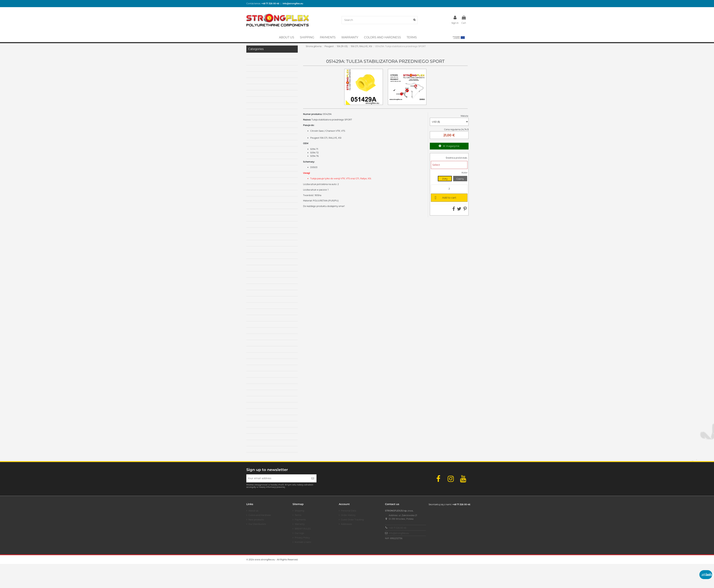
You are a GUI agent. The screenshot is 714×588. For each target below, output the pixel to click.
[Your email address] (278, 478)
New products (256, 520)
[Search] (414, 20)
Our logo (299, 533)
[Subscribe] (313, 478)
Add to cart (445, 197)
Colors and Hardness (260, 515)
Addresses (346, 524)
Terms (298, 515)
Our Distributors (257, 524)
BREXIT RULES (303, 529)
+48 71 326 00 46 (398, 528)
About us (253, 511)
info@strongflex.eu (399, 533)
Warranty (300, 524)
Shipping (299, 511)
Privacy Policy (302, 538)
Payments (300, 520)
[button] (458, 37)
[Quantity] (449, 189)
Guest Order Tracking (352, 520)
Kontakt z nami (303, 542)
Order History (348, 515)
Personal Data (349, 511)
